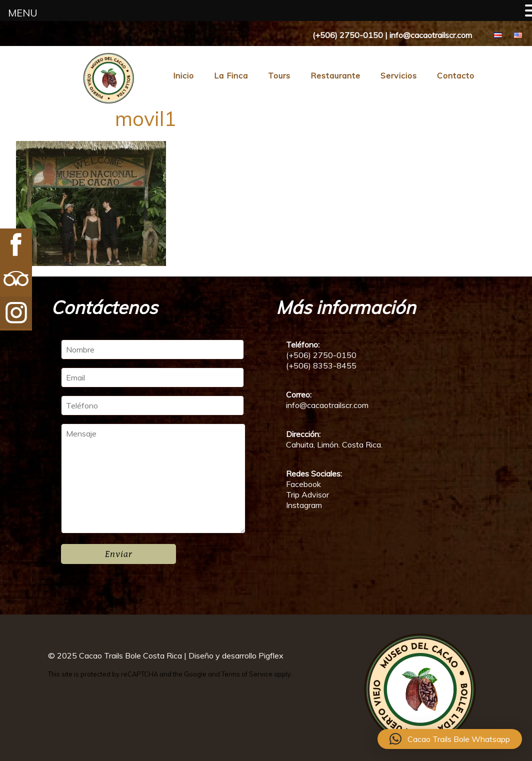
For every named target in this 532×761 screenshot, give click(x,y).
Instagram (304, 505)
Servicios (399, 75)
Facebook (303, 484)
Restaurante (335, 75)
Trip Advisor (307, 494)
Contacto (456, 75)
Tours (279, 75)
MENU (23, 13)
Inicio (183, 75)
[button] (450, 739)
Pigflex (271, 655)
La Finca (231, 75)
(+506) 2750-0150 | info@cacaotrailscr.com (392, 35)
